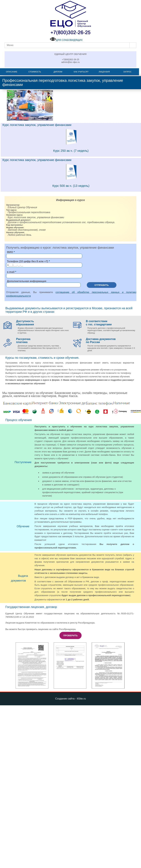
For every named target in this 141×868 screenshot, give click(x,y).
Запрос (127, 72)
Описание (12, 72)
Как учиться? (81, 72)
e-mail (11, 272)
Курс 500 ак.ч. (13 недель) (71, 186)
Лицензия (104, 72)
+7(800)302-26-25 (70, 60)
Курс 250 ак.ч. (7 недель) (71, 151)
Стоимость (35, 72)
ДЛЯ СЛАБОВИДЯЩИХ (66, 40)
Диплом (58, 72)
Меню (10, 45)
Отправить (102, 285)
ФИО (10, 252)
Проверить (70, 635)
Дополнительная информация (27, 281)
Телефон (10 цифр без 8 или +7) (27, 261)
